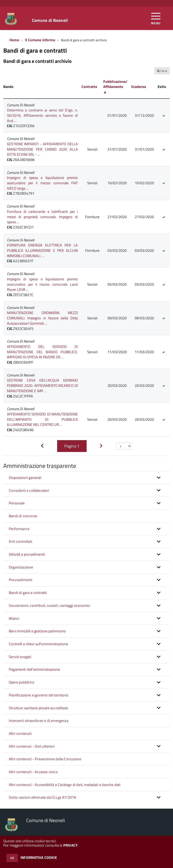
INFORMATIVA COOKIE (39, 857)
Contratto (89, 87)
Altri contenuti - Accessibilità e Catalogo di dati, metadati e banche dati (65, 785)
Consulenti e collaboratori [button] (29, 490)
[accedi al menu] (156, 18)
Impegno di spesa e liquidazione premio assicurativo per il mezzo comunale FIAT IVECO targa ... (42, 183)
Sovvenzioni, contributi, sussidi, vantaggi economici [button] (50, 605)
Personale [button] (17, 503)
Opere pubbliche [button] (21, 682)
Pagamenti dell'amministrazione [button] (34, 669)
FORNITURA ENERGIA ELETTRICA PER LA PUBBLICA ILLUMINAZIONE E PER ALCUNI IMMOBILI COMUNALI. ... (42, 250)
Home (14, 40)
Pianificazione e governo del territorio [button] (39, 695)
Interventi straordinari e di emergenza (39, 721)
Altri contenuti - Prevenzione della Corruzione (45, 759)
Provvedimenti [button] (20, 580)
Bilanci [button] (14, 618)
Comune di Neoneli (50, 20)
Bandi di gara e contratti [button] (28, 593)
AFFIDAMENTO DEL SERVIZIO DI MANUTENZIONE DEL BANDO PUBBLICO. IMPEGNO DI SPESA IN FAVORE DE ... (42, 352)
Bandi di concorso (23, 516)
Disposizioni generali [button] (25, 478)
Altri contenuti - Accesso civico (33, 772)
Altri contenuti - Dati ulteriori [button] (32, 746)
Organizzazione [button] (21, 567)
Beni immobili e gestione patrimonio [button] (37, 631)
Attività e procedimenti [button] (27, 554)
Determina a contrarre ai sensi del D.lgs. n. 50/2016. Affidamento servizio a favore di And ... (42, 115)
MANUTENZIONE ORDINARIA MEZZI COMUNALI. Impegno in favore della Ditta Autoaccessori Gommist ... (42, 318)
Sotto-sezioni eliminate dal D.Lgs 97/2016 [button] (42, 797)
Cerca (162, 71)
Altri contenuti (20, 733)
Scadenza (139, 87)
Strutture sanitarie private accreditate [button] (38, 708)
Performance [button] (19, 529)
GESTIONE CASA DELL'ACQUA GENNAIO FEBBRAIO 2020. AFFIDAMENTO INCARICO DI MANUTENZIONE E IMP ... (42, 385)
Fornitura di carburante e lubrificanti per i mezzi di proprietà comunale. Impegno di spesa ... (42, 217)
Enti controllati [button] (20, 541)
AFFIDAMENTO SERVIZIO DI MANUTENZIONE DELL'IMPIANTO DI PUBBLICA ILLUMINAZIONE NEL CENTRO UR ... (42, 419)
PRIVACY (70, 845)
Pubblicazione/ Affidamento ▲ (115, 87)
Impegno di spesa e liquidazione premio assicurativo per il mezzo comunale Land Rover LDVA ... (42, 284)
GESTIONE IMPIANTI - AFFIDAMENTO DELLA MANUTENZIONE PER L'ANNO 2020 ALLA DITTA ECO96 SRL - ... (42, 149)
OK (12, 858)
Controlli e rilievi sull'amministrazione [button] (38, 644)
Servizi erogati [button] (20, 657)
